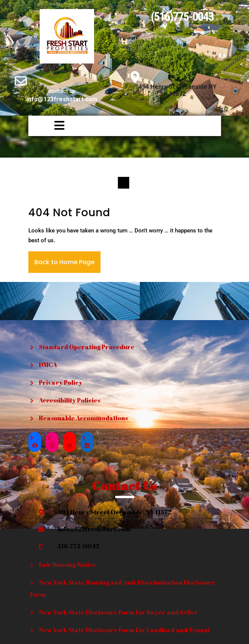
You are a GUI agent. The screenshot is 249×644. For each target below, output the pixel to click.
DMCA (48, 365)
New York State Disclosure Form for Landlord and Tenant (125, 630)
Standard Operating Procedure (87, 347)
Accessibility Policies (70, 400)
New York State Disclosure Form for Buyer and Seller (118, 612)
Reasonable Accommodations (83, 418)
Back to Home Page (64, 262)
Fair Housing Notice (68, 565)
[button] (48, 126)
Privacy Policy (61, 382)
